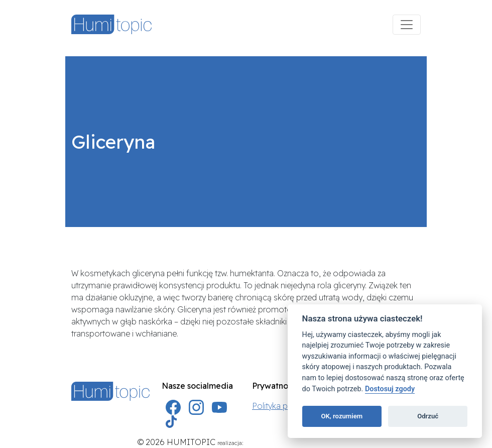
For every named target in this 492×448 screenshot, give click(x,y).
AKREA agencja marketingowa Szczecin (300, 443)
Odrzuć (428, 416)
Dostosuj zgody (390, 389)
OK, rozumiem (342, 416)
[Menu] (407, 25)
